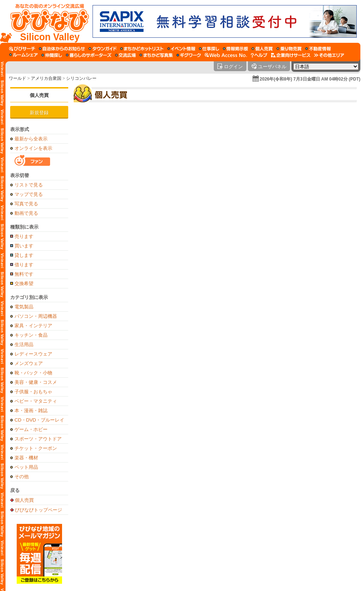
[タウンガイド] (103, 49)
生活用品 (24, 344)
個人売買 (39, 95)
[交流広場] (125, 55)
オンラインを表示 (33, 148)
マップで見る (29, 194)
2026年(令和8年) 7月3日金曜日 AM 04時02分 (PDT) (310, 79)
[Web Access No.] (226, 55)
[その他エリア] (329, 55)
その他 (22, 477)
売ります (24, 236)
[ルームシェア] (23, 55)
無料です (24, 274)
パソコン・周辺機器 (36, 316)
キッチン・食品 (31, 335)
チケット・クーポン (36, 448)
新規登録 (39, 113)
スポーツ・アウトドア (38, 439)
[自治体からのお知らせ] (62, 49)
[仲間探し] (52, 55)
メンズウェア (29, 363)
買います (24, 246)
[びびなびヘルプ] (259, 55)
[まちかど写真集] (156, 55)
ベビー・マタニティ (36, 401)
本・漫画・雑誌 (31, 411)
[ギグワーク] (189, 55)
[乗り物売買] (289, 49)
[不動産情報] (318, 49)
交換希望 (24, 284)
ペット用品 (26, 467)
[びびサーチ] (22, 49)
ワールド (17, 78)
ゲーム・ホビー (31, 429)
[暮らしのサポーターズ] (89, 55)
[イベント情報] (181, 49)
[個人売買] (262, 49)
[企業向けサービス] (291, 55)
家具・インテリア (33, 326)
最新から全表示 (31, 139)
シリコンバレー (81, 78)
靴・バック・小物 (33, 373)
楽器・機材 (26, 458)
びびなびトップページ (38, 510)
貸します (24, 255)
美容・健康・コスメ (36, 382)
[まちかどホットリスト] (142, 49)
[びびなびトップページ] (46, 21)
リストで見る (29, 185)
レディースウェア (33, 354)
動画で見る (26, 213)
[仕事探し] (209, 49)
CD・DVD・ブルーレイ (39, 420)
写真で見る (26, 204)
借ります (24, 265)
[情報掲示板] (235, 49)
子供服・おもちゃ (33, 392)
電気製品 (24, 307)
